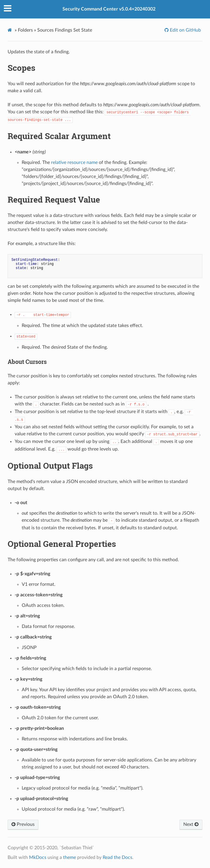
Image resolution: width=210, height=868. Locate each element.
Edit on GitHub (185, 30)
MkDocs (38, 857)
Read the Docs (117, 857)
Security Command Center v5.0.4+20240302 (109, 9)
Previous (23, 824)
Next (191, 824)
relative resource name (74, 162)
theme (70, 857)
